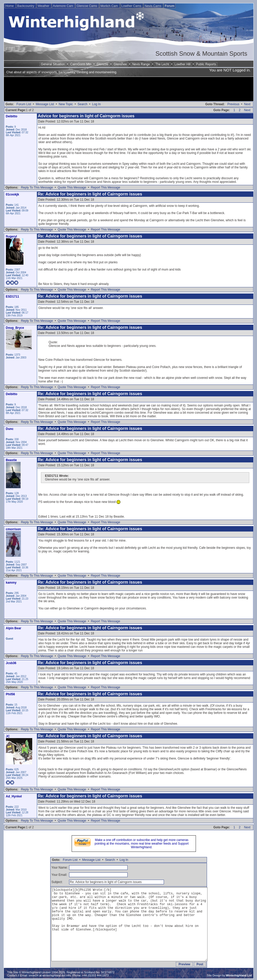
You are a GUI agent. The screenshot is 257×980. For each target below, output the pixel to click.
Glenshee (120, 64)
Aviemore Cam (63, 6)
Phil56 (10, 694)
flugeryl (11, 236)
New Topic (66, 104)
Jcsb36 (11, 663)
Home (10, 6)
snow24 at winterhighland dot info (50, 975)
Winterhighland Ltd (239, 975)
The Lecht (162, 64)
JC (8, 736)
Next (247, 104)
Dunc (10, 429)
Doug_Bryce (15, 328)
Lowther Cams (132, 6)
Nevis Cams (153, 6)
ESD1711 (13, 297)
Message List (45, 104)
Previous (233, 104)
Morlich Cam (110, 6)
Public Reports (206, 64)
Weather (44, 6)
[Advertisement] (129, 89)
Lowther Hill (183, 64)
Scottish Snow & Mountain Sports (201, 54)
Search (82, 104)
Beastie (11, 460)
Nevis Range (141, 64)
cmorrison (14, 529)
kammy (11, 583)
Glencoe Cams (87, 6)
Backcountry (26, 6)
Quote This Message (72, 187)
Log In (96, 104)
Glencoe (102, 64)
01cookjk (13, 194)
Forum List (24, 104)
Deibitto (12, 116)
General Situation (53, 64)
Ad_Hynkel (14, 796)
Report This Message (105, 187)
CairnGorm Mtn (81, 64)
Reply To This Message (37, 187)
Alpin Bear (14, 628)
